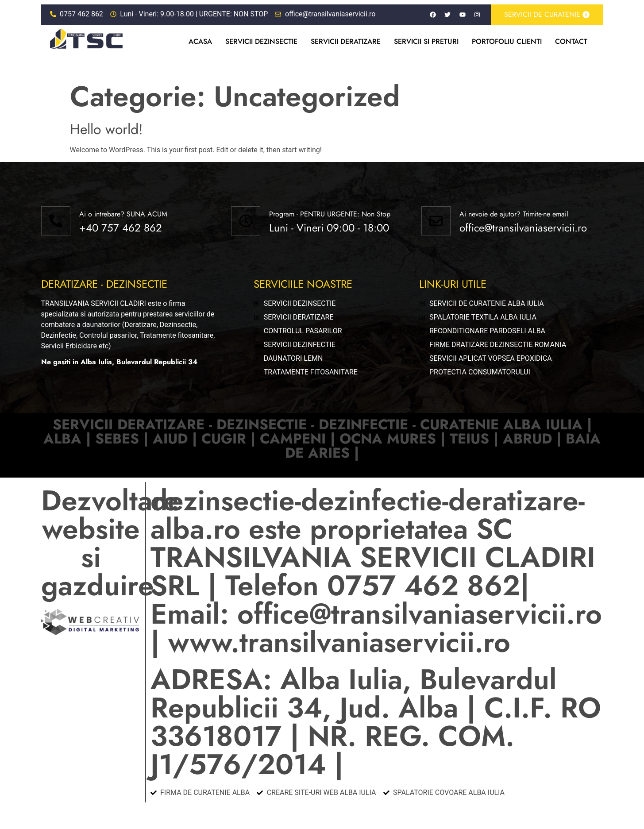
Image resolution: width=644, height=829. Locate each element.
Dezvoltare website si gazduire (110, 543)
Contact (571, 41)
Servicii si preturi (426, 41)
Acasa (200, 41)
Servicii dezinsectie (261, 41)
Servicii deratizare (346, 41)
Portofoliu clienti (507, 41)
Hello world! (106, 129)
